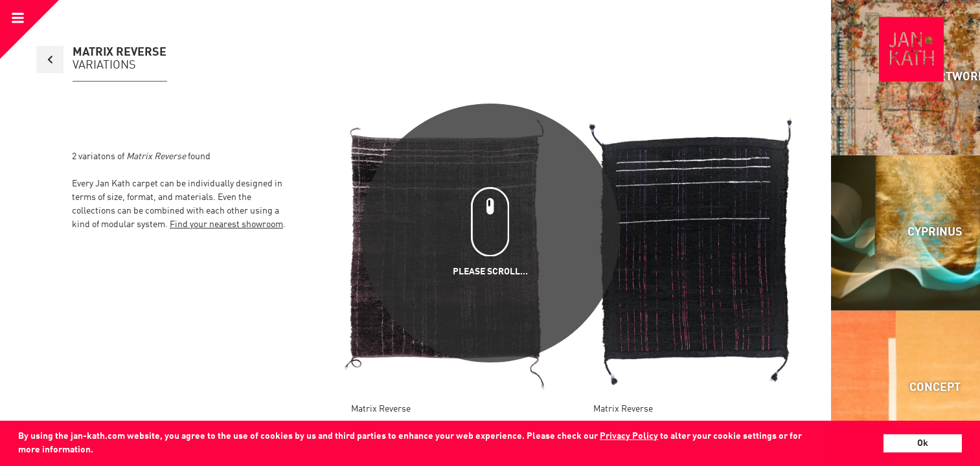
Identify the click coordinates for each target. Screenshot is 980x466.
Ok (923, 443)
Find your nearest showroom (226, 225)
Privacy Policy (629, 436)
